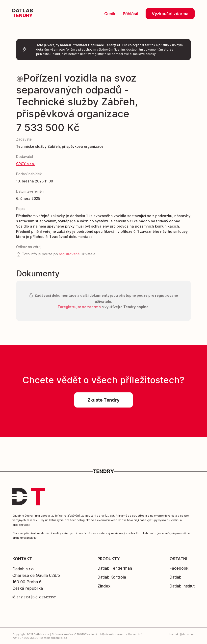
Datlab (176, 577)
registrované (69, 254)
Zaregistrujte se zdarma (79, 307)
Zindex (104, 586)
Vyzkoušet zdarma (170, 14)
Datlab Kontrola (112, 577)
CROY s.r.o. (26, 164)
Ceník (110, 14)
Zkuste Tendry (103, 400)
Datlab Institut (182, 586)
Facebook (179, 568)
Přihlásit (131, 14)
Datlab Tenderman (115, 568)
